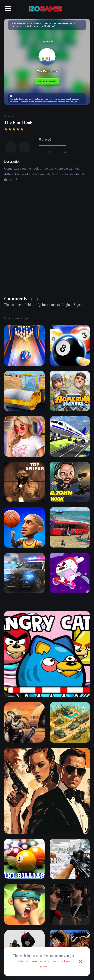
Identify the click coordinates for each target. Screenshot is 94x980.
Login (66, 305)
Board (8, 116)
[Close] (80, 962)
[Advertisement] (47, 240)
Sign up (79, 305)
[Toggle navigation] (8, 9)
